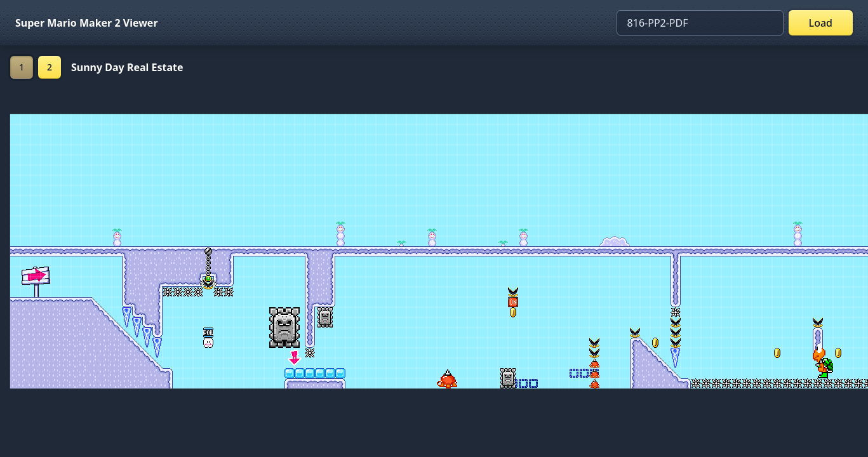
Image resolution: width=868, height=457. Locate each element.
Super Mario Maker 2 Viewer (87, 23)
